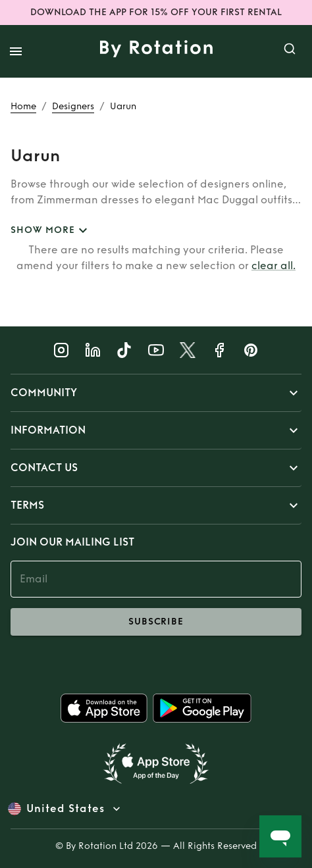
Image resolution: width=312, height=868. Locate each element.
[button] (156, 393)
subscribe (156, 622)
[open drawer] (16, 51)
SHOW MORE (51, 231)
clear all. (273, 266)
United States (65, 809)
